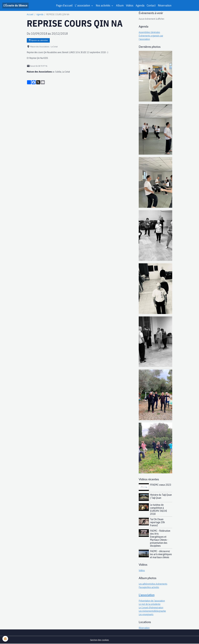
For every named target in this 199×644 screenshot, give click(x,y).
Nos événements (159, 584)
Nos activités (103, 5)
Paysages (143, 587)
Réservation (165, 5)
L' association (83, 5)
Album (120, 5)
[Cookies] (5, 639)
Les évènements (146, 611)
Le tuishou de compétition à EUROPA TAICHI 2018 (158, 509)
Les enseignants (146, 614)
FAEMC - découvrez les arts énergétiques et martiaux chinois (161, 554)
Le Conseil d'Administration (151, 608)
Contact (151, 5)
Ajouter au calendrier (38, 40)
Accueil (30, 14)
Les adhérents (145, 584)
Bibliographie (160, 611)
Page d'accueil (64, 5)
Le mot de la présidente (150, 604)
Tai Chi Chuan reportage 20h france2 (157, 522)
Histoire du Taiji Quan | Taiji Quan (161, 496)
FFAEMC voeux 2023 (161, 485)
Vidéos (130, 5)
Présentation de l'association (152, 601)
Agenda (140, 5)
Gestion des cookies (99, 640)
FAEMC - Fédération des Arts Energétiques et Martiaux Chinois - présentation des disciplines (160, 538)
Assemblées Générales (149, 32)
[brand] (15, 6)
